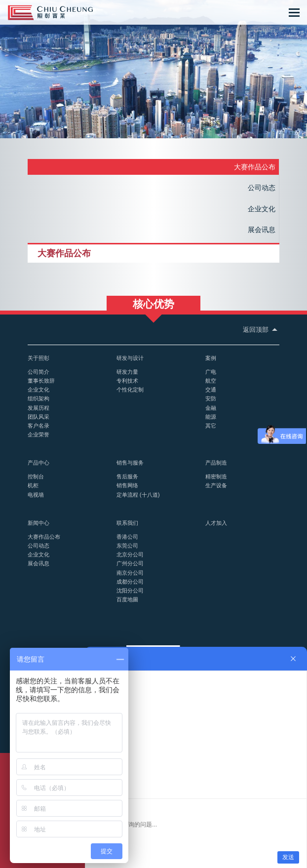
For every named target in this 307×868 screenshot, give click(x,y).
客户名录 (38, 426)
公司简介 (38, 372)
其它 (211, 426)
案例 (211, 358)
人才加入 (216, 523)
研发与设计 (130, 358)
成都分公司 (130, 582)
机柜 (33, 485)
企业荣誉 (38, 434)
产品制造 (216, 463)
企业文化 (262, 209)
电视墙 (36, 495)
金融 (211, 408)
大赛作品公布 (255, 167)
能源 (211, 417)
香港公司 (127, 537)
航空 (211, 381)
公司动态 (262, 188)
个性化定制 (130, 390)
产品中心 (38, 463)
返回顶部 (261, 330)
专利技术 (127, 381)
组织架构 (38, 398)
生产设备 (216, 485)
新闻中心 (38, 523)
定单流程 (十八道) (138, 495)
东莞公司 (127, 546)
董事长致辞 (41, 381)
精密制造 (216, 476)
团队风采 (38, 417)
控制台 (36, 476)
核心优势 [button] (153, 304)
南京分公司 (130, 573)
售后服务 (127, 476)
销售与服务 (130, 463)
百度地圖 (127, 599)
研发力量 (127, 372)
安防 (211, 398)
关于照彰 (38, 358)
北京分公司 (130, 554)
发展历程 (38, 408)
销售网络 (127, 485)
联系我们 (127, 523)
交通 (211, 390)
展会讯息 (262, 230)
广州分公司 (130, 563)
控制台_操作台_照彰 (50, 13)
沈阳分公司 (130, 591)
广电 (211, 372)
